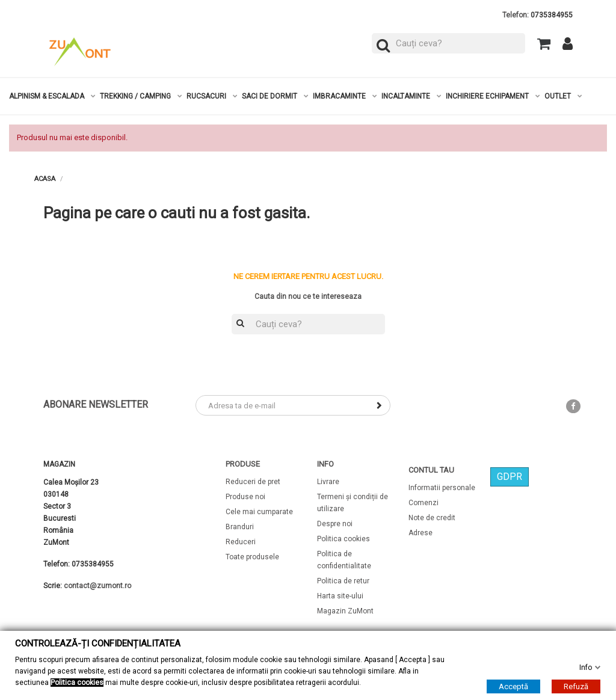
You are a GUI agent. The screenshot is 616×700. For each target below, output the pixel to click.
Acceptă (513, 686)
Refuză (576, 686)
